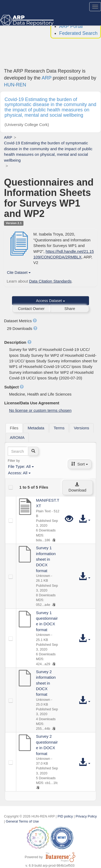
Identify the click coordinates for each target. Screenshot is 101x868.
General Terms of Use (22, 821)
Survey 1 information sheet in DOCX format (46, 559)
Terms (59, 428)
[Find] (33, 451)
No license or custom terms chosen (40, 410)
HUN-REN (15, 85)
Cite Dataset (19, 272)
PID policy (65, 816)
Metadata (36, 428)
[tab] (14, 428)
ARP (47, 78)
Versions (82, 428)
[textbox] (18, 451)
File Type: (21, 466)
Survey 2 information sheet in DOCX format (46, 683)
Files (14, 428)
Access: (19, 473)
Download (77, 487)
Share (70, 309)
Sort (80, 464)
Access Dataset (50, 301)
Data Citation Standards (50, 281)
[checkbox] (11, 487)
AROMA (17, 437)
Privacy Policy (86, 816)
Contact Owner (31, 309)
